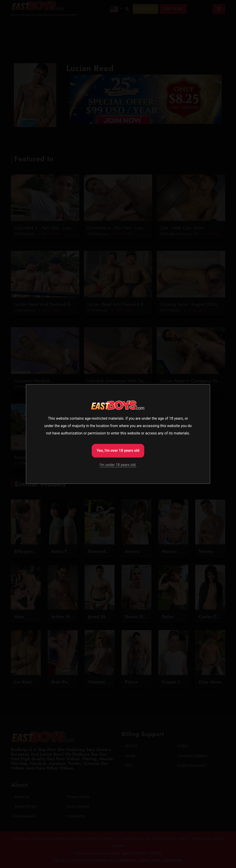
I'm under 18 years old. (118, 465)
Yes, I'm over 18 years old (118, 450)
